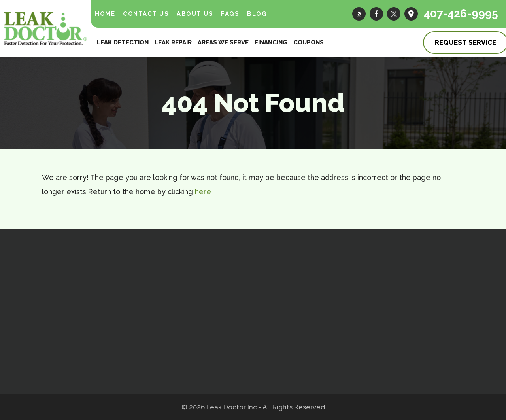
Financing (271, 42)
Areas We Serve (223, 42)
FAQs (230, 14)
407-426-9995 (461, 14)
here (203, 192)
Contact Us (146, 14)
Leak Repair (173, 42)
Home (105, 14)
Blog (257, 14)
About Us (195, 14)
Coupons (309, 42)
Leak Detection (123, 42)
